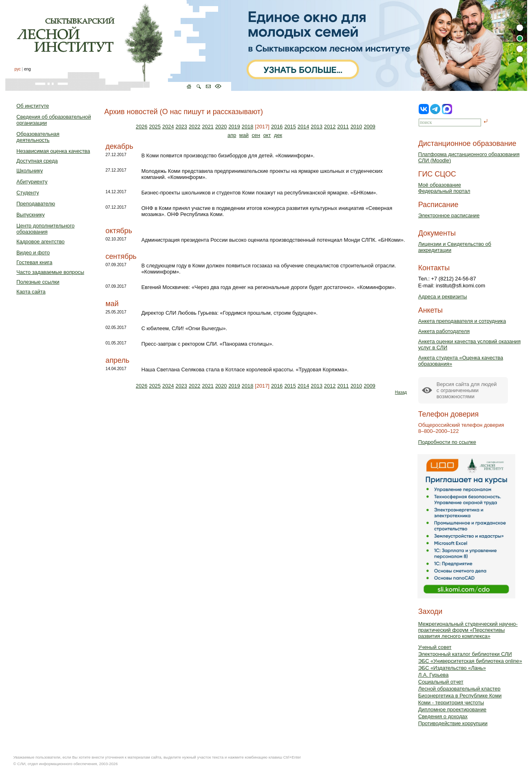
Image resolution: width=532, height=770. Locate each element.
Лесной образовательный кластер (459, 689)
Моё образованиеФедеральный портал (444, 188)
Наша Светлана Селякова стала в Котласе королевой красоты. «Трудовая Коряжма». (245, 370)
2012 (330, 127)
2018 (247, 127)
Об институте (33, 106)
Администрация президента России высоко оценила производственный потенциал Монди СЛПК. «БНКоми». (273, 240)
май (244, 135)
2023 (181, 127)
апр (232, 135)
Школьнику (30, 171)
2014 (303, 127)
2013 (316, 127)
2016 (277, 127)
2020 (221, 127)
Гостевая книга (34, 262)
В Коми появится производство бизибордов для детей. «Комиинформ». (228, 156)
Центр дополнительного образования (45, 229)
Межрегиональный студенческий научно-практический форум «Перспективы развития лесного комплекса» (468, 630)
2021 (208, 127)
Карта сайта (31, 292)
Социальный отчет (441, 682)
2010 (356, 127)
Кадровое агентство (40, 242)
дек (278, 135)
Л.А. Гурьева (434, 675)
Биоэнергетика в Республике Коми (460, 696)
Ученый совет (435, 647)
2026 (141, 127)
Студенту (28, 193)
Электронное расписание (449, 215)
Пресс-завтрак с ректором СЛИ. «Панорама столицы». (208, 344)
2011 (343, 127)
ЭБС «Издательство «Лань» (452, 668)
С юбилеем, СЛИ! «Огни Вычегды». (184, 328)
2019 (234, 127)
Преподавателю (36, 204)
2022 (194, 127)
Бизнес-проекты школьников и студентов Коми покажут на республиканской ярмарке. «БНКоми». (259, 193)
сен (256, 135)
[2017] (262, 127)
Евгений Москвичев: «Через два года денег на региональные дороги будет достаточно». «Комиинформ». (269, 287)
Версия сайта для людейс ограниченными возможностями (467, 390)
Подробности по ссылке (447, 442)
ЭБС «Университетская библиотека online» (470, 661)
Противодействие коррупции (453, 723)
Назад (401, 392)
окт (267, 135)
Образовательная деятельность (38, 137)
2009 (369, 127)
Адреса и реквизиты (443, 297)
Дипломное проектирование (453, 709)
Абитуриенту (32, 182)
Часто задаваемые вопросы (50, 272)
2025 (155, 127)
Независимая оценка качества (53, 151)
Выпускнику (30, 215)
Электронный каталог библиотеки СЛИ (465, 654)
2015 (290, 127)
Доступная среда (37, 161)
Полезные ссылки (38, 282)
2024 (168, 127)
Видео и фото (33, 253)
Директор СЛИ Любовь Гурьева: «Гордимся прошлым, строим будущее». (230, 313)
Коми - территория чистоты (451, 703)
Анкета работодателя (444, 331)
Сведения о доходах (443, 716)
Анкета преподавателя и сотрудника (462, 321)
